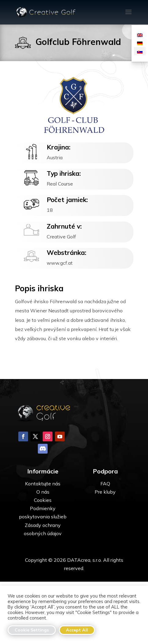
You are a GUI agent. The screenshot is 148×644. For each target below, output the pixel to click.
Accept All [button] (77, 630)
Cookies (43, 531)
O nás (43, 523)
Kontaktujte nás (43, 515)
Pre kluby (105, 523)
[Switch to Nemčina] (140, 43)
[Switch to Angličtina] (140, 35)
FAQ (105, 515)
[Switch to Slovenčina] (140, 51)
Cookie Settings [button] (32, 630)
